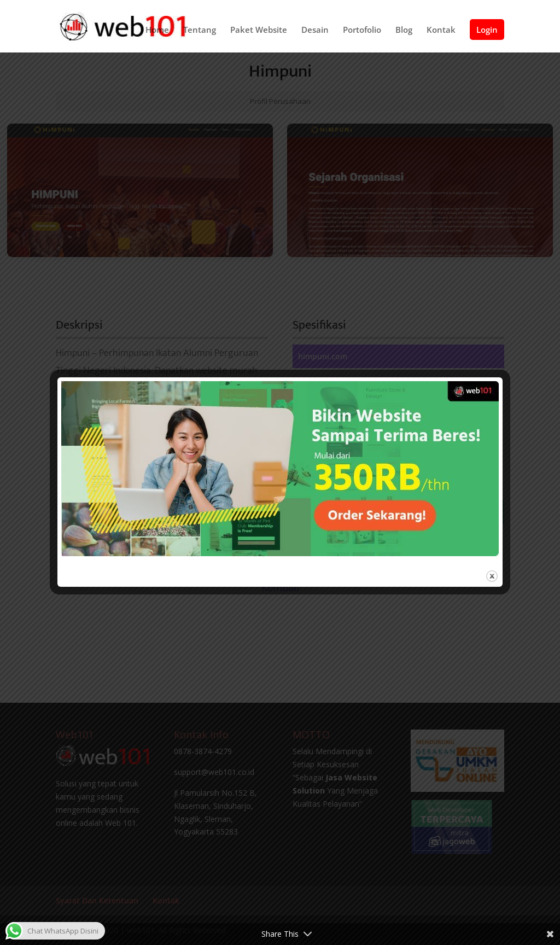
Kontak (441, 30)
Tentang (200, 30)
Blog (404, 30)
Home (157, 30)
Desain (315, 30)
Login (487, 30)
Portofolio (362, 30)
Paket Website (259, 30)
